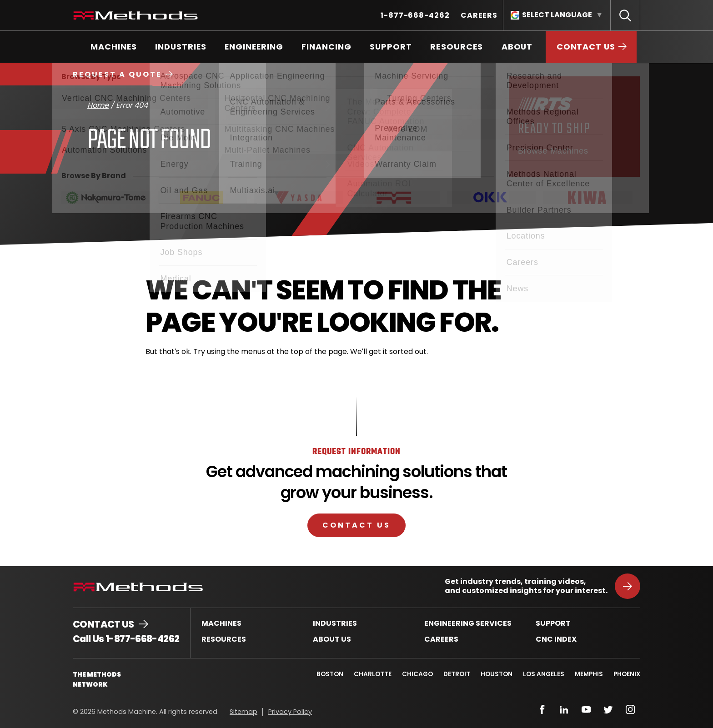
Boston (327, 674)
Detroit (455, 674)
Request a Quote (117, 74)
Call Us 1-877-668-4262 (126, 639)
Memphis (588, 674)
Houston (495, 674)
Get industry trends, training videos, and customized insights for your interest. (526, 586)
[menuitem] (415, 15)
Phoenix (627, 674)
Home (98, 105)
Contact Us (356, 525)
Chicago (415, 674)
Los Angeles (543, 674)
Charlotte (370, 674)
